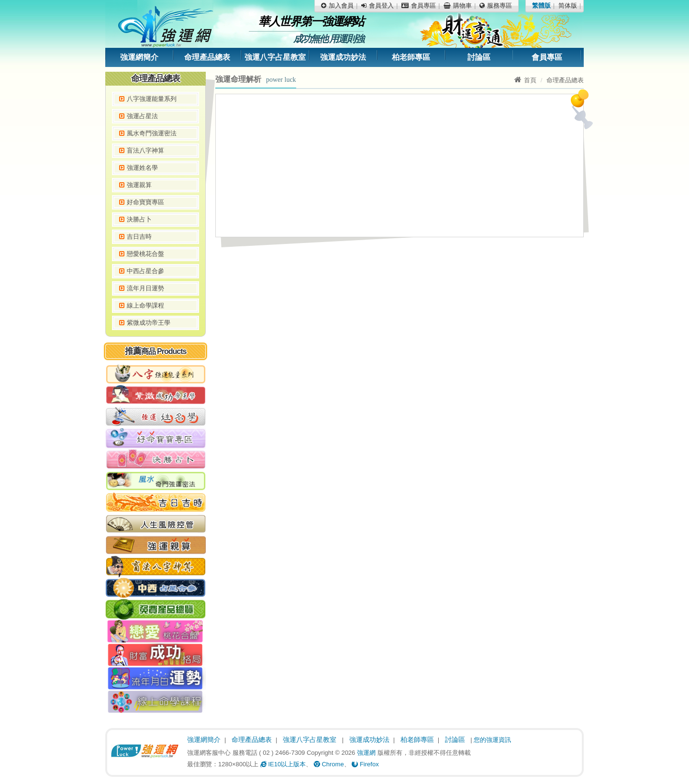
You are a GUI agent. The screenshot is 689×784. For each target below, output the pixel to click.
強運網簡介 (139, 57)
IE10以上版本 (283, 764)
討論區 (479, 57)
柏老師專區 (411, 57)
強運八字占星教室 (275, 57)
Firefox (365, 764)
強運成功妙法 (343, 57)
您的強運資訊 (492, 740)
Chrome (329, 764)
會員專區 (547, 57)
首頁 (525, 80)
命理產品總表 (207, 57)
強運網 (366, 753)
